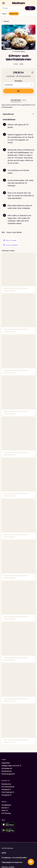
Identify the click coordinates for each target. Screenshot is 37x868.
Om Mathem (6, 805)
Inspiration (6, 763)
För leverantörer (8, 787)
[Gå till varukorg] (30, 8)
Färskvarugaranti (8, 774)
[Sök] (3, 8)
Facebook (6, 789)
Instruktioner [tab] (16, 100)
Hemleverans (7, 771)
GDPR (4, 853)
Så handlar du (7, 768)
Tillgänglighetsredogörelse (12, 862)
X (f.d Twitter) (8, 792)
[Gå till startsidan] (19, 3)
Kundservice (6, 784)
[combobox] (14, 8)
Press (5, 810)
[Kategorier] (4, 3)
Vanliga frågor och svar (11, 766)
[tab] (24, 100)
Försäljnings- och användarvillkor (14, 858)
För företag (6, 813)
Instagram (7, 795)
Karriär (5, 808)
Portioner (19, 81)
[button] (19, 128)
